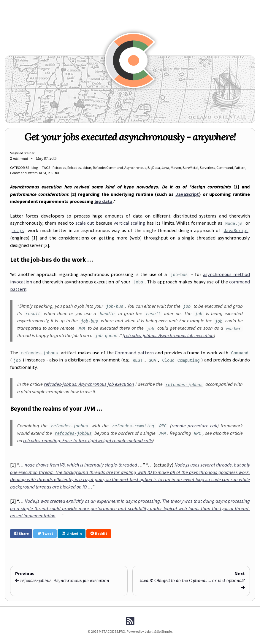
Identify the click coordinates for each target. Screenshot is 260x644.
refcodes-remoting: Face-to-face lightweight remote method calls (88, 440)
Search (200, 5)
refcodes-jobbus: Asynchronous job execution (169, 335)
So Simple (164, 631)
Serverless (207, 168)
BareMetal (190, 168)
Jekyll (149, 631)
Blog (41, 5)
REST (43, 173)
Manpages (120, 5)
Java (165, 168)
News (56, 5)
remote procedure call (194, 426)
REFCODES (74, 5)
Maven (176, 168)
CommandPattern (24, 173)
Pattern (240, 168)
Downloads (178, 5)
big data (103, 201)
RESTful (53, 173)
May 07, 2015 (46, 158)
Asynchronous (135, 168)
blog (35, 168)
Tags (157, 5)
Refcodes (59, 168)
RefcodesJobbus (79, 168)
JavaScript (187, 194)
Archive (141, 5)
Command (225, 168)
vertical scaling (130, 223)
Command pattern (134, 353)
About (218, 5)
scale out (85, 223)
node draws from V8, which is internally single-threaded (81, 465)
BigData (154, 168)
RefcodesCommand (108, 168)
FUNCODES (97, 5)
